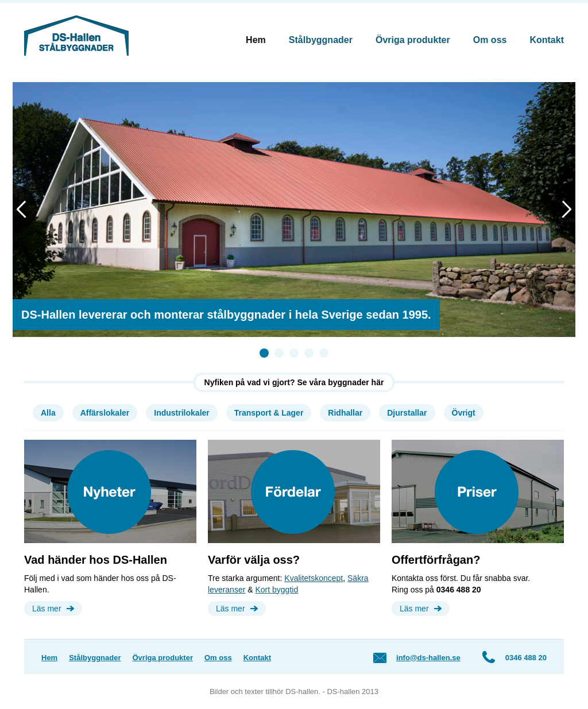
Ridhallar (345, 413)
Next (563, 208)
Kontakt (547, 40)
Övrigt (464, 413)
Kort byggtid (276, 590)
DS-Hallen (76, 36)
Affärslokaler (105, 413)
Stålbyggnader (321, 40)
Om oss (490, 40)
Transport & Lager (269, 413)
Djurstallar (407, 413)
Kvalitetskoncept (314, 578)
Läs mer (47, 609)
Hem (256, 40)
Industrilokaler (181, 413)
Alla (48, 413)
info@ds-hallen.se (428, 658)
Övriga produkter (413, 40)
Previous (25, 208)
